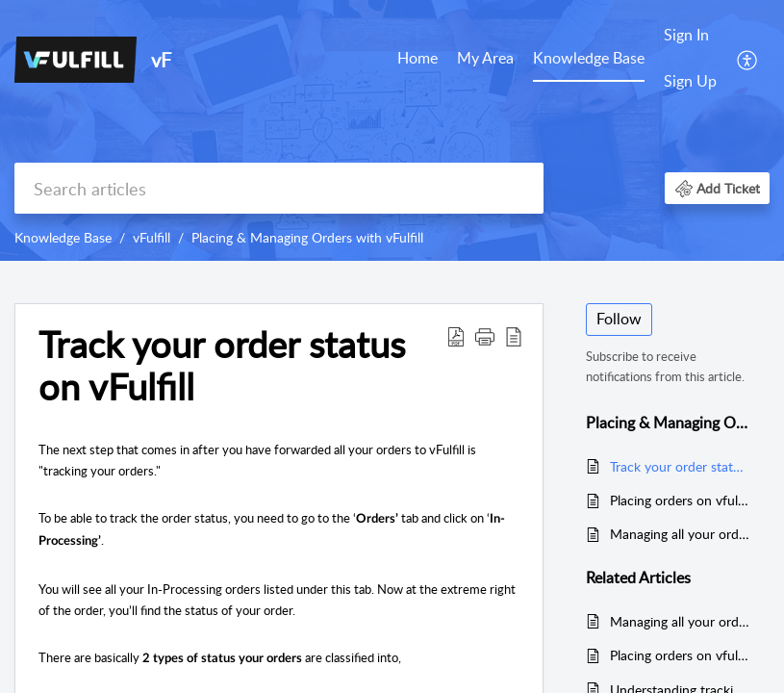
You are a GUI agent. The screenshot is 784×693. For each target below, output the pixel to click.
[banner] (392, 130)
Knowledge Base (589, 58)
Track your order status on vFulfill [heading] (222, 366)
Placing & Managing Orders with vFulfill (307, 237)
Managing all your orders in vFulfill (681, 534)
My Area (485, 58)
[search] (279, 188)
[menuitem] (417, 60)
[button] (748, 59)
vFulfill (152, 237)
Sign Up (690, 81)
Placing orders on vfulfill (681, 500)
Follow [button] (619, 319)
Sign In (686, 35)
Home (417, 58)
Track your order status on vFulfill (681, 466)
